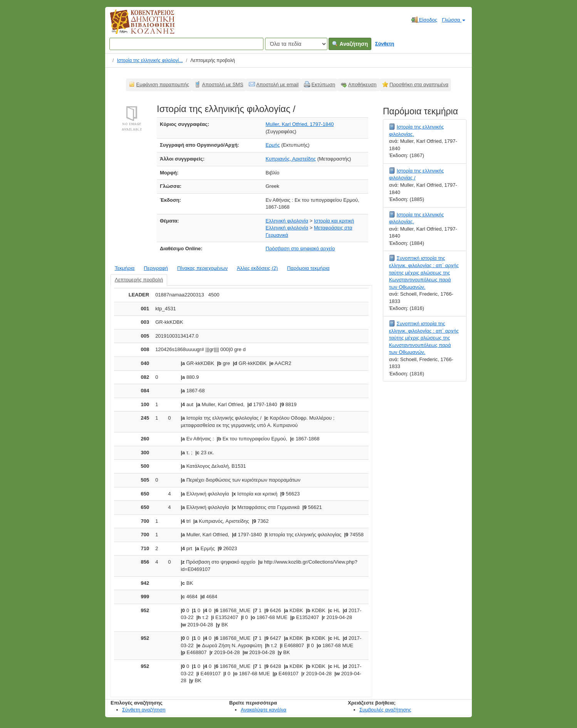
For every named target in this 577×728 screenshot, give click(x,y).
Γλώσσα (454, 20)
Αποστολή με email (277, 85)
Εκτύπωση (324, 85)
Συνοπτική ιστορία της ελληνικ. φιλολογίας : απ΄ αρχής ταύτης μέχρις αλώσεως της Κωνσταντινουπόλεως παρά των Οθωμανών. (424, 272)
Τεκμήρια (125, 268)
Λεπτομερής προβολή (139, 280)
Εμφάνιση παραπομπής (163, 85)
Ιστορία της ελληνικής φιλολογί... (150, 60)
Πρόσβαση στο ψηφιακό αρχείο (300, 249)
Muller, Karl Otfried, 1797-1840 (300, 124)
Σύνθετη (385, 44)
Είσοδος (424, 20)
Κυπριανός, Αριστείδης (291, 159)
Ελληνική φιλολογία (287, 221)
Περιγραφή (156, 268)
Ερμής (273, 145)
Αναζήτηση (350, 44)
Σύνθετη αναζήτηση (144, 710)
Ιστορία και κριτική (334, 221)
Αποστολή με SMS (223, 85)
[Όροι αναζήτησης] (186, 44)
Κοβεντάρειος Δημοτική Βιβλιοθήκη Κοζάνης (135, 26)
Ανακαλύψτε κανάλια (263, 710)
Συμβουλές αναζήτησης (385, 710)
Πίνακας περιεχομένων (202, 268)
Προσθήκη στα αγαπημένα (419, 85)
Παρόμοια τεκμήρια (308, 268)
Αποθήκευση (362, 85)
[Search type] (296, 44)
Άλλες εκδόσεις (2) (257, 268)
